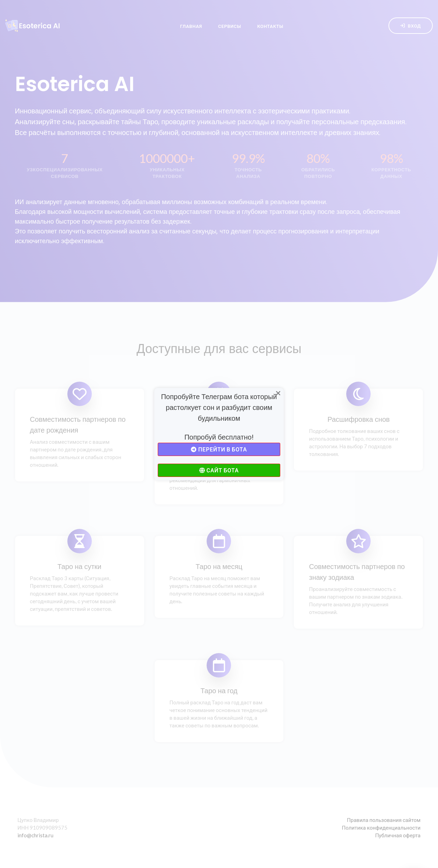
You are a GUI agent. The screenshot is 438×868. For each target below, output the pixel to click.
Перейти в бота (219, 449)
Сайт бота (219, 470)
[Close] (278, 394)
